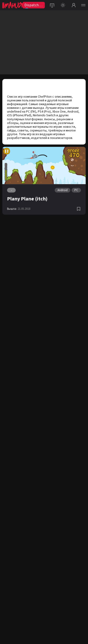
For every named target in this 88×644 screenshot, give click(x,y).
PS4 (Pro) (44, 112)
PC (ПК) (31, 112)
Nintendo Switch (44, 115)
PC (76, 190)
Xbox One (59, 112)
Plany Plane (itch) (27, 199)
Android (73, 112)
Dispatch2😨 (33, 5)
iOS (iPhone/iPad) (19, 115)
